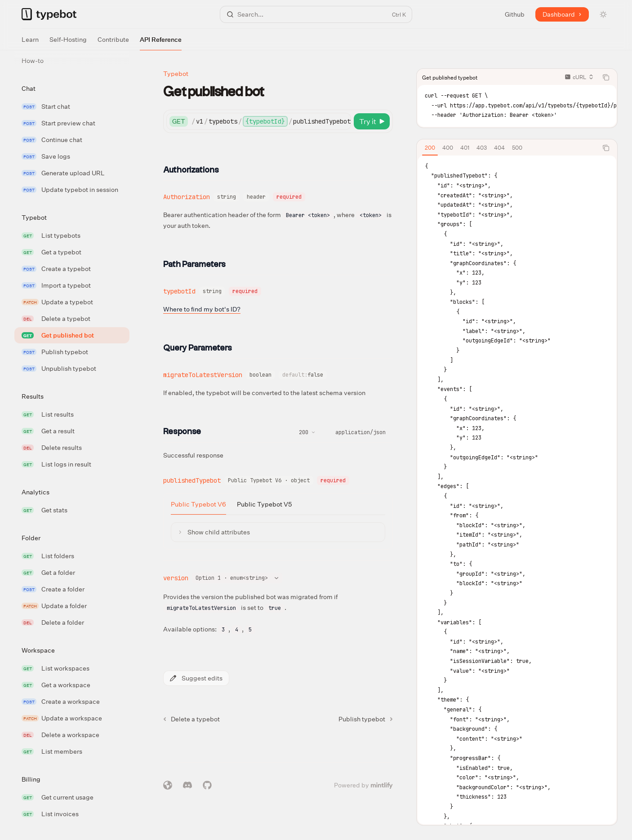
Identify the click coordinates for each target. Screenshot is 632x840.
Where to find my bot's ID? (202, 309)
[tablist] (507, 148)
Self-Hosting (68, 43)
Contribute (113, 43)
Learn (30, 43)
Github (515, 14)
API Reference (161, 43)
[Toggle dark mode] (603, 14)
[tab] (430, 147)
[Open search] (316, 14)
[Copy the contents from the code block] (606, 77)
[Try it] (372, 121)
